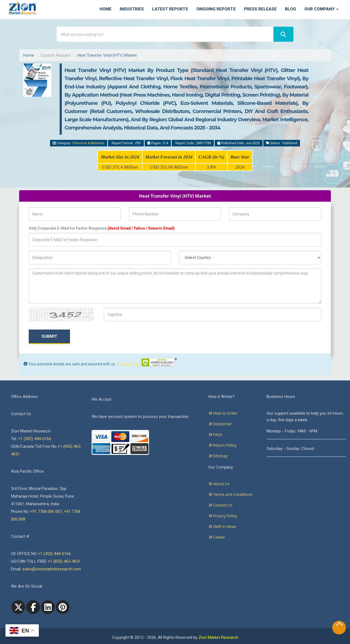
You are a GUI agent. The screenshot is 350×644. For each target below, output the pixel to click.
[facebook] (33, 607)
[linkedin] (48, 607)
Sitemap (218, 456)
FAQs (215, 434)
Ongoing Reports (216, 9)
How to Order (223, 413)
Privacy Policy (129, 364)
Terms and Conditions (230, 494)
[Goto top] (339, 625)
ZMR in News (222, 526)
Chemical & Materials (88, 143)
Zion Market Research (218, 637)
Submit (49, 336)
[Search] (283, 34)
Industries (132, 9)
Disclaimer (220, 424)
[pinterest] (63, 607)
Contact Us (220, 505)
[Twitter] (18, 607)
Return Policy (222, 445)
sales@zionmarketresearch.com (52, 569)
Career (217, 537)
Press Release (260, 9)
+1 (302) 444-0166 (35, 439)
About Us (219, 484)
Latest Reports (170, 9)
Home (106, 9)
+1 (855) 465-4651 (64, 561)
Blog (291, 9)
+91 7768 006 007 (46, 512)
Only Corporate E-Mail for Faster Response (102, 228)
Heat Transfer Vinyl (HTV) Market (107, 55)
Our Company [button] (321, 9)
